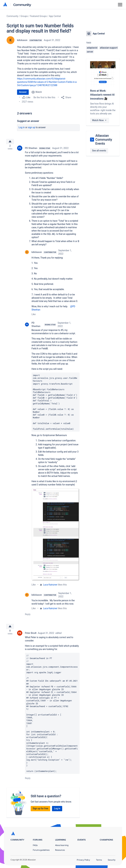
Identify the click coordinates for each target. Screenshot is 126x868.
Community (22, 5)
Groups (24, 16)
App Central (55, 16)
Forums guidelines (41, 850)
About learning (62, 845)
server (90, 52)
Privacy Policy (83, 860)
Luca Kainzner (50, 586)
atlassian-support (109, 48)
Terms (99, 860)
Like (34, 316)
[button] (56, 536)
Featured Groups (38, 16)
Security (112, 860)
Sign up (32, 127)
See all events (99, 151)
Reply (28, 616)
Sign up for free (40, 811)
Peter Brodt (31, 636)
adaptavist (92, 48)
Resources (60, 850)
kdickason (22, 40)
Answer (23, 92)
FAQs (35, 845)
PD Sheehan (31, 149)
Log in (22, 127)
